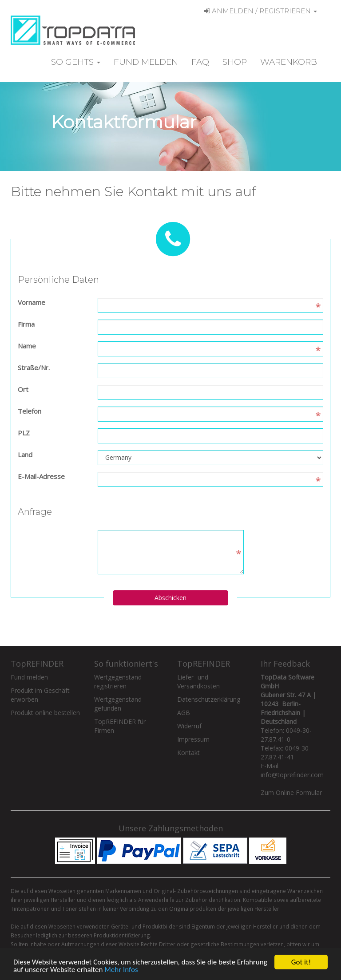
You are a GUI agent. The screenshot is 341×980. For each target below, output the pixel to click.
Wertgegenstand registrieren (118, 682)
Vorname (32, 302)
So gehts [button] (76, 62)
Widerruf (189, 726)
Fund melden (146, 62)
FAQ (200, 62)
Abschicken (170, 598)
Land (25, 454)
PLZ (24, 433)
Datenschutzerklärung (209, 699)
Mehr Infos (121, 970)
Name (27, 346)
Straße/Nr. (34, 367)
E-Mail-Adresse (41, 476)
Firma (26, 324)
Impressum (193, 739)
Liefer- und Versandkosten (198, 682)
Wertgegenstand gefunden (118, 704)
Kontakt (188, 753)
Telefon (30, 411)
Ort (23, 389)
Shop (235, 62)
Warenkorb (289, 62)
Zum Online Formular (291, 792)
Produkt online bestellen (45, 713)
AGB (184, 713)
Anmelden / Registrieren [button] (261, 11)
